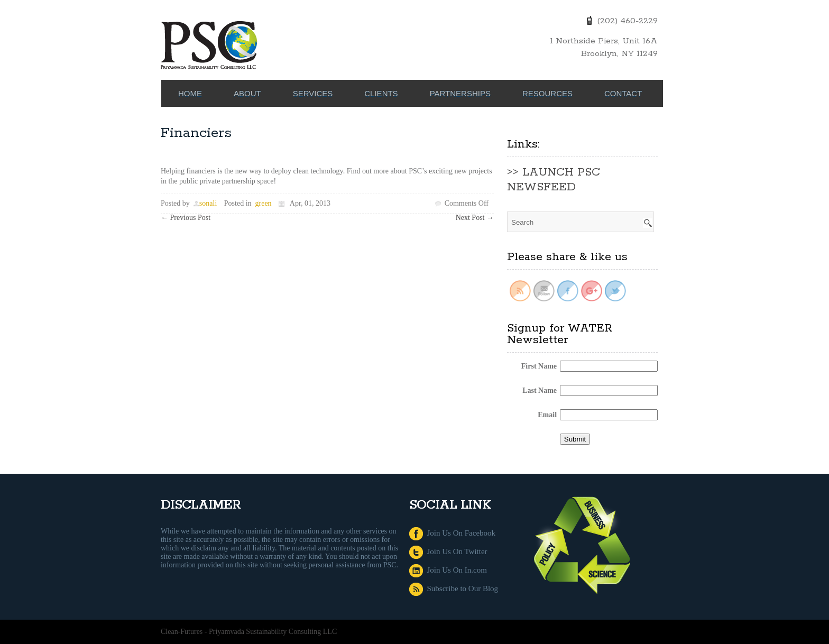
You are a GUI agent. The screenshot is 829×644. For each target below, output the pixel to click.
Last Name (540, 390)
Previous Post (186, 218)
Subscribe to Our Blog (454, 588)
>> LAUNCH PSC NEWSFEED (554, 180)
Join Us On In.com (448, 570)
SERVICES (313, 93)
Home (190, 93)
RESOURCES (547, 93)
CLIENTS (381, 93)
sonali (208, 203)
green (264, 203)
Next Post (475, 218)
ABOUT (247, 93)
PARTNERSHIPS (460, 93)
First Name (539, 366)
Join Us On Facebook (452, 533)
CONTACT (623, 93)
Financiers (196, 133)
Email (547, 415)
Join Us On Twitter (448, 551)
